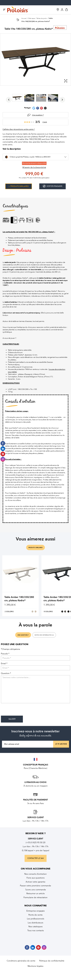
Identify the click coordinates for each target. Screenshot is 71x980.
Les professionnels (36, 919)
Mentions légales (35, 966)
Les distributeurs (35, 923)
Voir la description (12, 149)
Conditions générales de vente (21, 961)
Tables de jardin (42, 18)
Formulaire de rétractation (35, 897)
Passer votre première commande (35, 886)
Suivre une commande (36, 890)
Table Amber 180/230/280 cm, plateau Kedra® (19, 599)
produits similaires (35, 548)
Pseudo (5, 654)
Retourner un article (36, 893)
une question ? (23, 635)
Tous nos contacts (36, 930)
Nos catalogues (35, 927)
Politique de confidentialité (52, 961)
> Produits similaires (19, 186)
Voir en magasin (52, 186)
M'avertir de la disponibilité (34, 167)
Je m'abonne (61, 744)
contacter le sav (36, 858)
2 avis (45, 122)
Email (4, 664)
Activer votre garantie (35, 882)
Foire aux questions (36, 878)
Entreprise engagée (36, 911)
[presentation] (21, 710)
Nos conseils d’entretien (35, 874)
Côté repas (31, 18)
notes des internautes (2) (44, 635)
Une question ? (38, 115)
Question (6, 673)
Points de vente (35, 915)
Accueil (24, 18)
